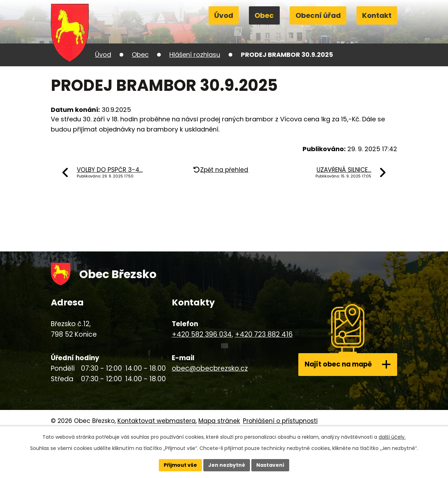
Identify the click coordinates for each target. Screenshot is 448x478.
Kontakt (377, 15)
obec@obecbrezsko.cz (209, 368)
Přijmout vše (180, 465)
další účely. (392, 437)
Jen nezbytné (227, 465)
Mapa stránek (219, 421)
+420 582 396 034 (201, 334)
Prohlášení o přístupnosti (280, 421)
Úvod (224, 15)
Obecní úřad (318, 15)
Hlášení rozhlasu (195, 55)
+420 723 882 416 (263, 334)
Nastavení (270, 465)
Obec (264, 15)
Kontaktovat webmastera (157, 421)
